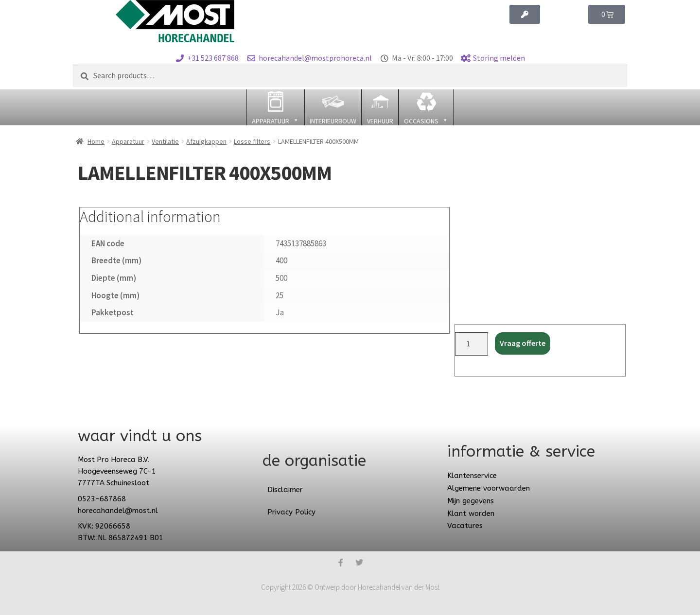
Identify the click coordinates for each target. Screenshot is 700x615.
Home (96, 141)
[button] (275, 107)
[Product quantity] (472, 344)
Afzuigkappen (206, 141)
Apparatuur (128, 141)
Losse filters (252, 141)
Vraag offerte (523, 343)
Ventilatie (165, 141)
